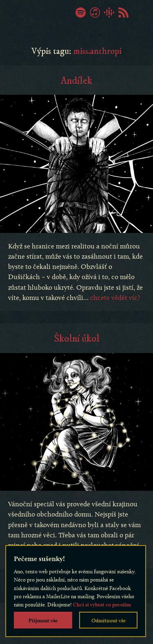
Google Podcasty (109, 12)
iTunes (95, 12)
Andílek (76, 81)
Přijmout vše (43, 620)
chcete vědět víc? (115, 297)
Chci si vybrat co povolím (102, 604)
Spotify (81, 12)
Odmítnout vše (109, 620)
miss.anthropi (98, 51)
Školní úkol (77, 339)
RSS (123, 12)
